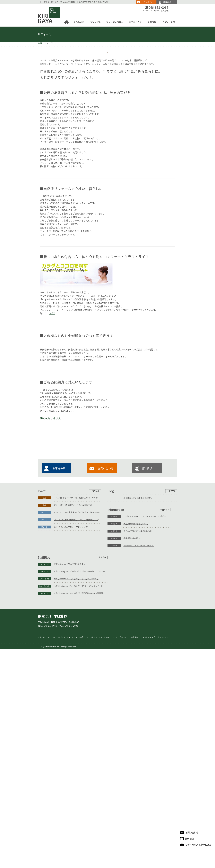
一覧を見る (95, 728)
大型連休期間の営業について (66, 790)
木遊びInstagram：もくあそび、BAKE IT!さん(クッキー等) (148, 805)
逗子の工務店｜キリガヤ (46, 6)
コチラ (52, 383)
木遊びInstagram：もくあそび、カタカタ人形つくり (146, 797)
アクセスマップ (149, 856)
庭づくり (62, 856)
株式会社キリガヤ (52, 835)
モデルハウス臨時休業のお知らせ (68, 797)
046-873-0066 (160, 8)
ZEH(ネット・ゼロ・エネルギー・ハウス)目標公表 (75, 783)
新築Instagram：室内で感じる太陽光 (139, 783)
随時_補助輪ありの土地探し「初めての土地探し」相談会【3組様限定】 (77, 757)
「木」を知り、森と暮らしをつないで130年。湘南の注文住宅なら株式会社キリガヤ (73, 2)
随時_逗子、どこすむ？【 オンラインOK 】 (72, 764)
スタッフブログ (114, 783)
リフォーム (44, 34)
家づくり (44, 750)
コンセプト (93, 856)
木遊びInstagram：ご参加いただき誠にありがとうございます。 (150, 790)
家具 (44, 735)
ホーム (42, 856)
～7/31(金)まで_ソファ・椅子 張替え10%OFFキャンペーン (77, 735)
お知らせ (44, 783)
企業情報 (135, 856)
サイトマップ (163, 856)
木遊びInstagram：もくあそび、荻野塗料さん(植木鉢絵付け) (149, 812)
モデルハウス (123, 856)
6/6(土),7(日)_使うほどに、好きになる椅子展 (73, 742)
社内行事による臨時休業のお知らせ (69, 812)
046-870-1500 (97, 572)
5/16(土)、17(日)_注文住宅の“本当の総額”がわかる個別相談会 (77, 750)
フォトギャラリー (107, 856)
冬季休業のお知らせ (62, 805)
